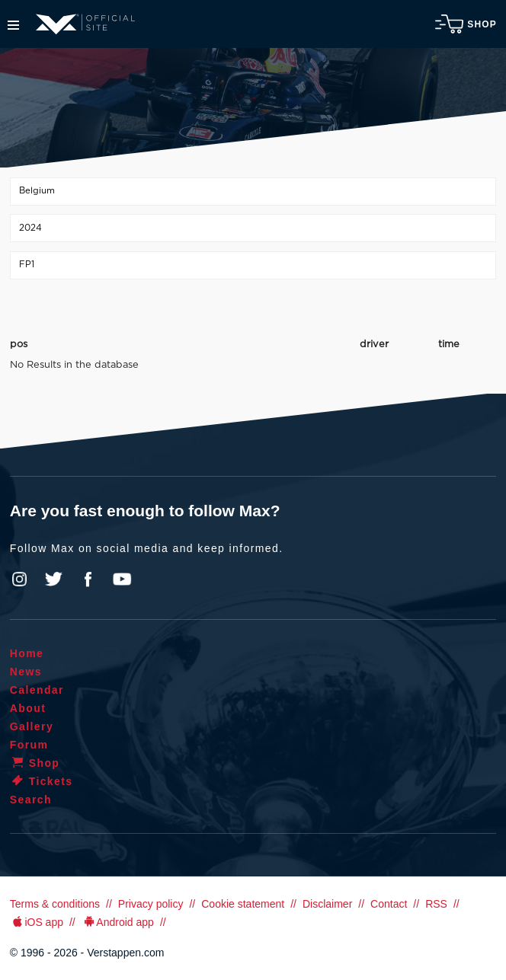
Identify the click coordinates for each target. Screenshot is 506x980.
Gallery (32, 726)
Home (27, 653)
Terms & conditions (55, 904)
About (28, 708)
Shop (466, 24)
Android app (118, 922)
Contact (389, 904)
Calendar (37, 690)
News (26, 672)
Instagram (20, 579)
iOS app (37, 922)
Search (31, 800)
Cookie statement (243, 904)
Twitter (54, 579)
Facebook (88, 579)
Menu (13, 25)
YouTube (122, 579)
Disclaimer (327, 904)
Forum (29, 745)
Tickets (42, 781)
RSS (436, 904)
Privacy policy (151, 904)
